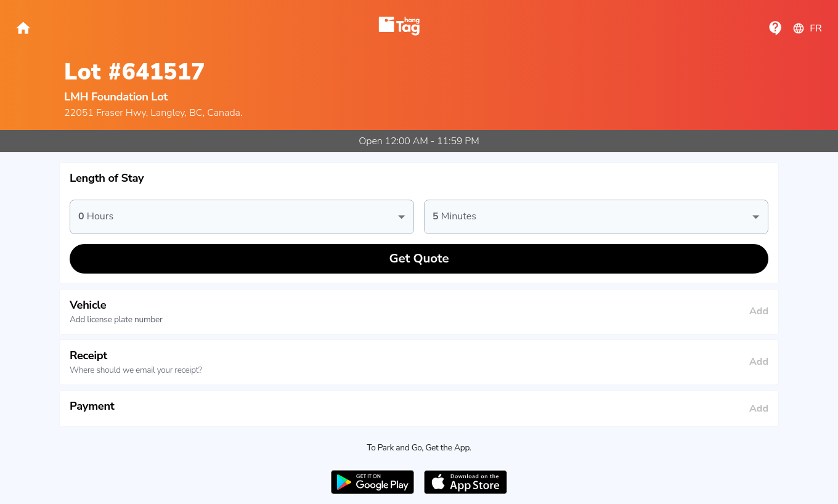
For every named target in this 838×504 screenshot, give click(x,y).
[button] (419, 178)
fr (807, 28)
